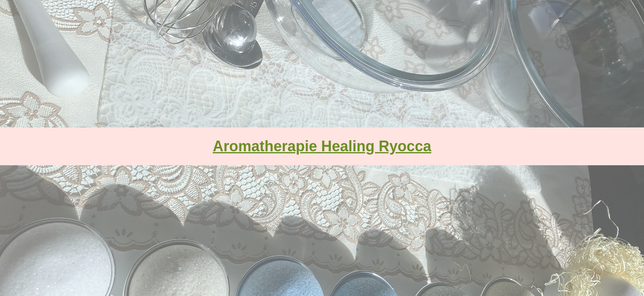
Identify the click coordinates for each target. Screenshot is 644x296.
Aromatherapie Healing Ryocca (322, 146)
